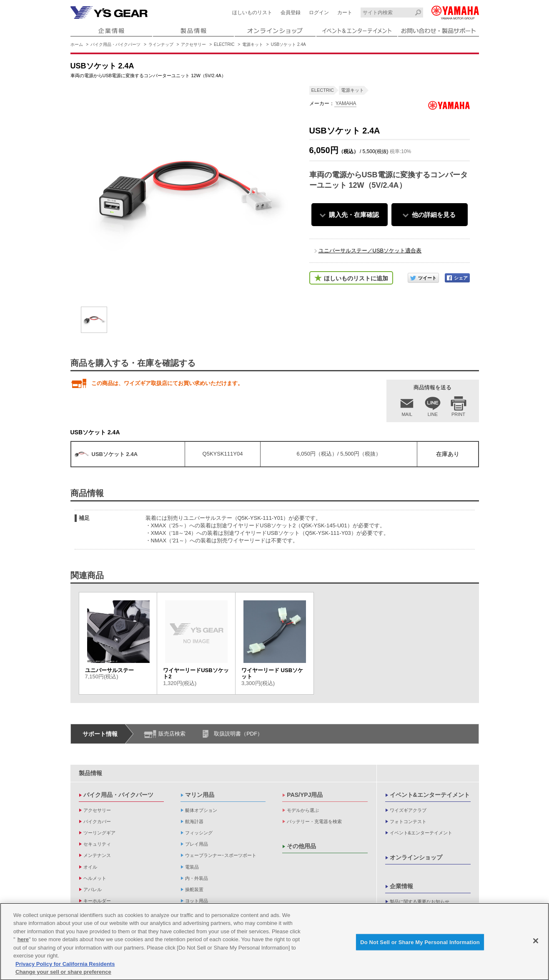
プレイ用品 (197, 844)
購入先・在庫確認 (354, 215)
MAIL (407, 414)
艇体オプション (201, 810)
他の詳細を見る (434, 215)
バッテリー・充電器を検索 (314, 821)
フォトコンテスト (408, 821)
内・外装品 (197, 878)
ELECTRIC (224, 44)
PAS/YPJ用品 (305, 795)
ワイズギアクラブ (408, 810)
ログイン (319, 13)
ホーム (77, 44)
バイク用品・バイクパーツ (115, 44)
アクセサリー (193, 44)
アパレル (93, 889)
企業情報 (401, 886)
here (23, 943)
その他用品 (301, 846)
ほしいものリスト (252, 13)
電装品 (192, 867)
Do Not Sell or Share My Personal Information (420, 945)
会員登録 (291, 13)
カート (345, 13)
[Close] (536, 944)
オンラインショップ (416, 857)
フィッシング (199, 833)
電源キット (253, 44)
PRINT (458, 414)
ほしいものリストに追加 (356, 278)
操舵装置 (194, 889)
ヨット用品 (197, 901)
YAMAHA (345, 103)
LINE (433, 414)
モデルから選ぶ (303, 810)
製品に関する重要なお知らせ (420, 902)
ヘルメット (95, 878)
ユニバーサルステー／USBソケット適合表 (370, 251)
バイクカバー (97, 821)
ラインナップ (161, 44)
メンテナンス (97, 855)
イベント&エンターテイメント (430, 795)
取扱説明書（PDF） (238, 734)
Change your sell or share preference (63, 975)
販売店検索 (172, 734)
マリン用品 (200, 795)
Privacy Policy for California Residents (65, 967)
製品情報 (90, 773)
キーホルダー (97, 901)
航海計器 (194, 821)
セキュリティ (97, 844)
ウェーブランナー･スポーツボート (221, 855)
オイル (90, 867)
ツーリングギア (99, 833)
